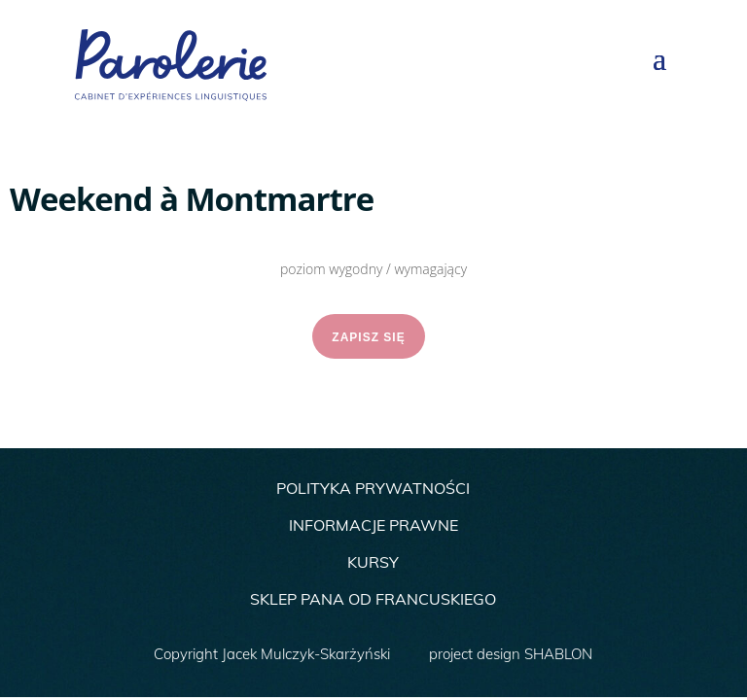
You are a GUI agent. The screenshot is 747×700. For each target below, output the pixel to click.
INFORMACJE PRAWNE (373, 525)
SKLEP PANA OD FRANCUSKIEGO (373, 599)
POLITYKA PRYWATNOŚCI (373, 488)
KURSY (373, 562)
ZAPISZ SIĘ (368, 337)
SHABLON (558, 654)
